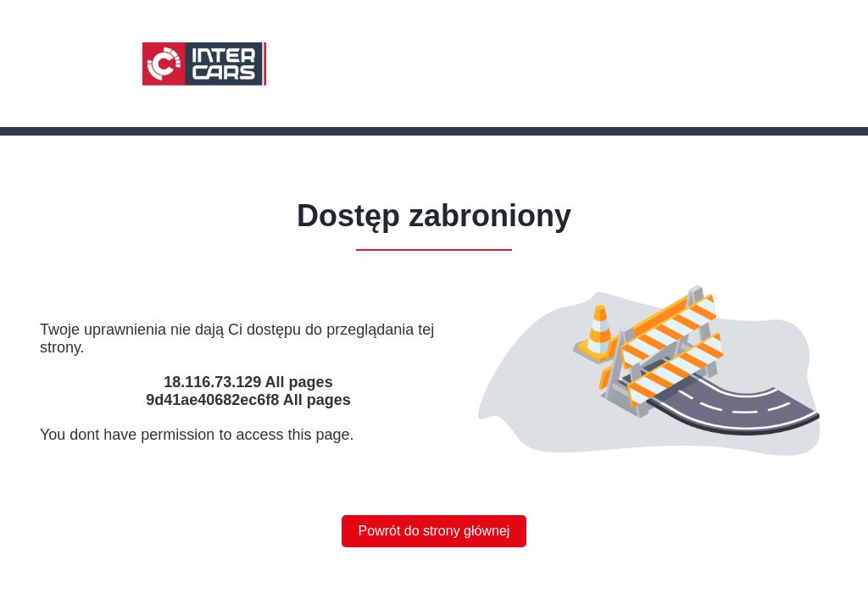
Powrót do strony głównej (434, 531)
